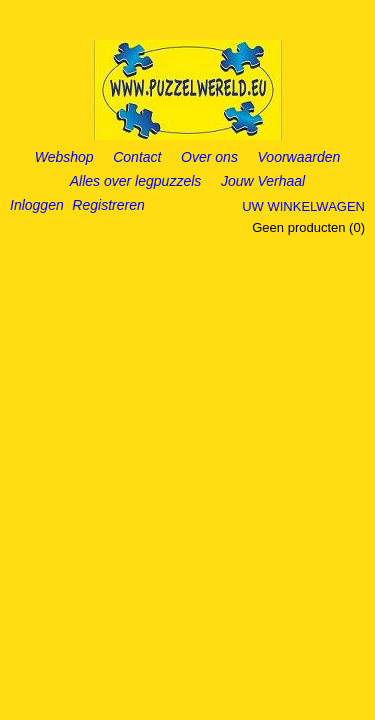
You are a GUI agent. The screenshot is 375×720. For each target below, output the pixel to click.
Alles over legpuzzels (136, 181)
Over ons (209, 157)
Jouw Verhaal (263, 181)
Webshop (64, 157)
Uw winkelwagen (303, 206)
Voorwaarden (299, 157)
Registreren (108, 205)
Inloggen (37, 205)
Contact (137, 157)
